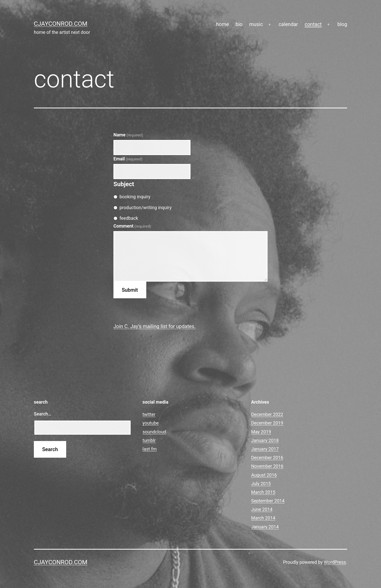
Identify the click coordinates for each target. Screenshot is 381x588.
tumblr (149, 440)
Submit (130, 290)
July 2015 (261, 484)
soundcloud (154, 432)
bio (239, 24)
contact (313, 24)
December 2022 (267, 414)
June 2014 (262, 509)
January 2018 (265, 440)
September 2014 (268, 501)
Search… (43, 414)
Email (128, 159)
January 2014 (265, 527)
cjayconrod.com (61, 24)
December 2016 (267, 458)
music (256, 24)
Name (128, 135)
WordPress (335, 562)
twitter (149, 414)
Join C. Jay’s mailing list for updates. (154, 326)
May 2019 (261, 432)
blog (342, 24)
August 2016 (264, 475)
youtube (151, 423)
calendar (288, 24)
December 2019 (267, 423)
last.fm (150, 449)
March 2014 (263, 518)
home (222, 24)
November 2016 (267, 466)
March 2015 (263, 492)
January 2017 (265, 449)
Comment (132, 226)
